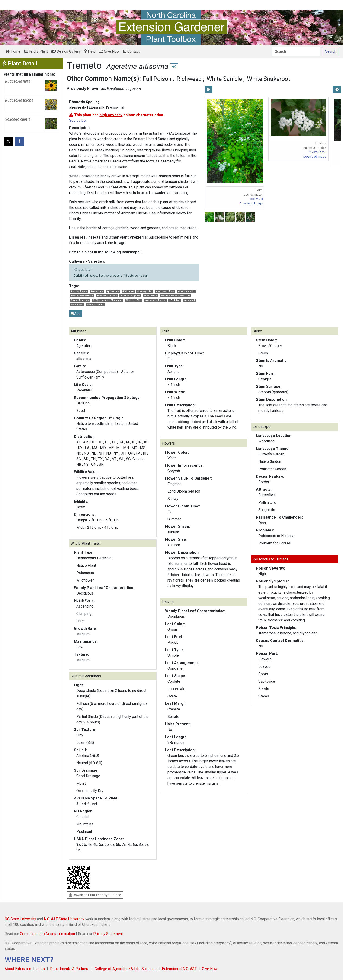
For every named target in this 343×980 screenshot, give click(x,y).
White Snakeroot (269, 79)
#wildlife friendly (95, 304)
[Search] (296, 51)
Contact (131, 51)
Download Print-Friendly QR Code (95, 895)
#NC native (128, 291)
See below (78, 120)
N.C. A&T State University (64, 919)
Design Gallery (66, 51)
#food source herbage (82, 296)
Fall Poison (157, 79)
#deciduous (97, 291)
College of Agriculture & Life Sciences (126, 969)
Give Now (109, 51)
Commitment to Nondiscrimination (47, 934)
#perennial (189, 300)
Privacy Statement (108, 934)
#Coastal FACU (134, 300)
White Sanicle (224, 79)
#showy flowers (79, 291)
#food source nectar (107, 296)
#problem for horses (155, 300)
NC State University (20, 919)
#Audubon (175, 300)
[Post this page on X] (8, 141)
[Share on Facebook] (19, 141)
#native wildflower (165, 291)
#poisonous (113, 291)
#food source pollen (130, 296)
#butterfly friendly (80, 300)
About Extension (18, 969)
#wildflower (77, 304)
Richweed (189, 79)
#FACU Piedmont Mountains (108, 300)
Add (76, 314)
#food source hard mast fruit (176, 296)
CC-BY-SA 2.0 (317, 152)
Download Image (251, 203)
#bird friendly (151, 296)
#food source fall (187, 291)
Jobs (41, 969)
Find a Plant (36, 51)
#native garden (145, 291)
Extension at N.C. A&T (179, 969)
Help (90, 51)
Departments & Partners (70, 969)
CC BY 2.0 (256, 199)
